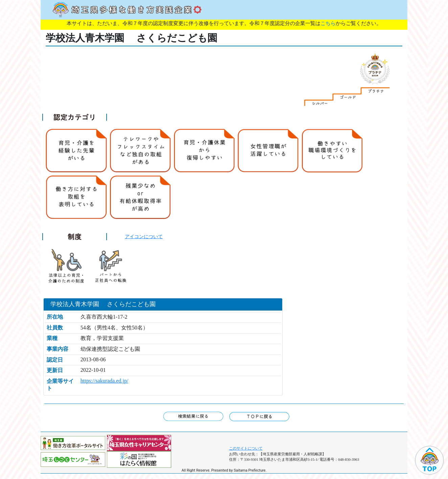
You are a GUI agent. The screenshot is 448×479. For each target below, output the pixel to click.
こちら (328, 23)
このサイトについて (246, 448)
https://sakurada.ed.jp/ (104, 381)
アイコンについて (144, 236)
